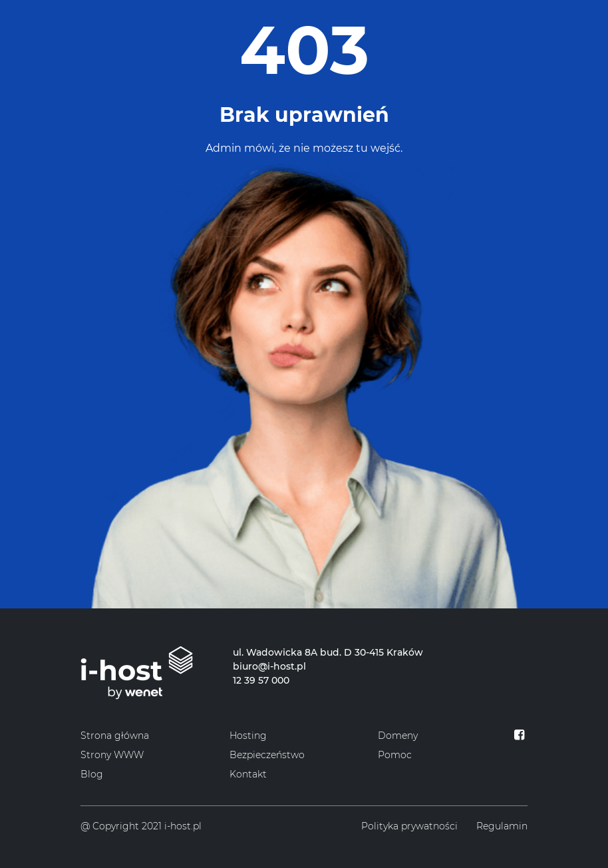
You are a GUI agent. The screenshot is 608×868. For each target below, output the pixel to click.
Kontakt (248, 774)
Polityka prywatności (409, 826)
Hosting (248, 736)
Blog (92, 774)
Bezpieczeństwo (267, 755)
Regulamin (502, 826)
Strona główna (115, 736)
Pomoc (395, 755)
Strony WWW (112, 755)
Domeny (398, 736)
